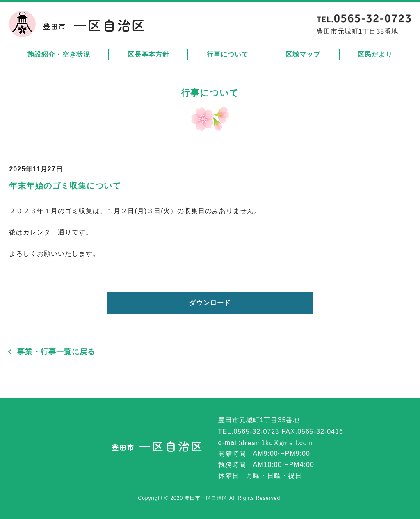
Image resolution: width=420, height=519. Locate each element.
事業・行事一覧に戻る (56, 352)
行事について (228, 54)
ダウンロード (210, 303)
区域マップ (303, 54)
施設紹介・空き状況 (59, 54)
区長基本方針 (148, 54)
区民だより (375, 54)
